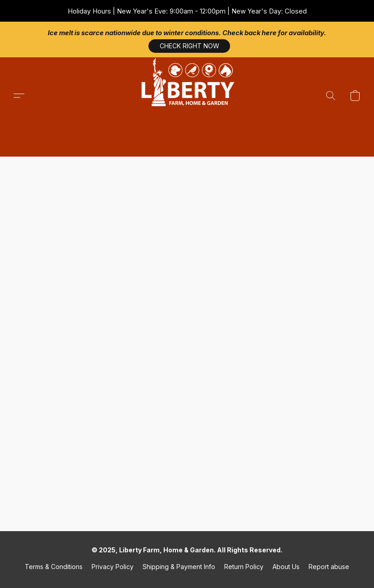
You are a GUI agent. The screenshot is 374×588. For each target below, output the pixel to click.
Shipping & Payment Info (179, 567)
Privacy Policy (113, 567)
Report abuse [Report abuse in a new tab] (329, 567)
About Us (286, 567)
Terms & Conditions (54, 567)
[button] (187, 96)
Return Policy (244, 567)
